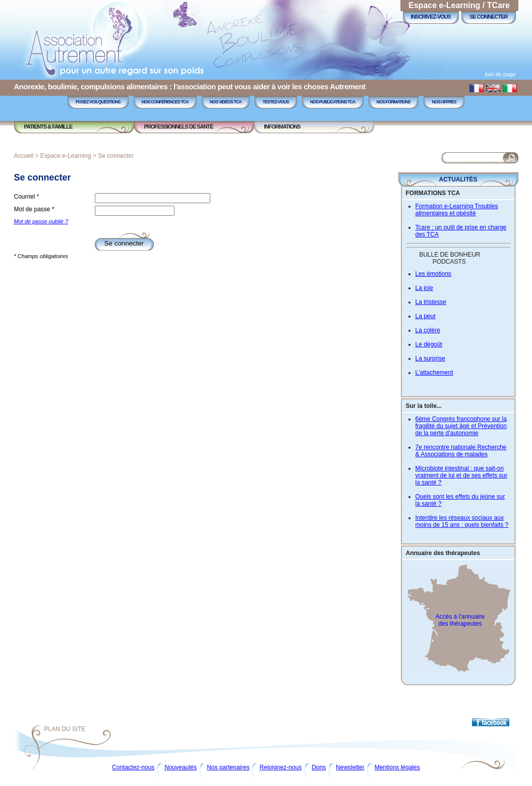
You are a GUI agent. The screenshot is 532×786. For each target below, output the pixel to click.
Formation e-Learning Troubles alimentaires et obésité (457, 210)
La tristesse (431, 302)
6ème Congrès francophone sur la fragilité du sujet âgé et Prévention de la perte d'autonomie (461, 426)
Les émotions (433, 274)
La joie (424, 288)
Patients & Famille (48, 127)
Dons (319, 767)
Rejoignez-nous (281, 767)
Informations (282, 127)
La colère (428, 330)
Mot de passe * (34, 209)
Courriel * (27, 197)
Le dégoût (429, 344)
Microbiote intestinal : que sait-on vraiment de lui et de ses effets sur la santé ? (462, 475)
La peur (426, 316)
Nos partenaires (228, 767)
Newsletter (350, 767)
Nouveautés (181, 767)
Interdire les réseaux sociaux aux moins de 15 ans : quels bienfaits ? (462, 521)
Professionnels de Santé (179, 127)
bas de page (500, 74)
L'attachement (434, 373)
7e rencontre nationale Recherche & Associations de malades (461, 451)
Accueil (24, 156)
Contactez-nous (133, 767)
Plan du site (65, 729)
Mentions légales (397, 767)
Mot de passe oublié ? (41, 221)
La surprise (430, 358)
